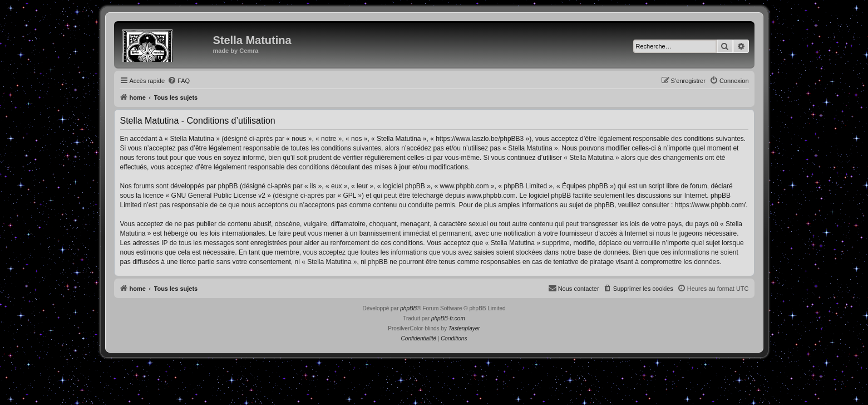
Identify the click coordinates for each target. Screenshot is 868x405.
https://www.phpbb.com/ (710, 205)
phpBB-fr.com (448, 318)
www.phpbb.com (491, 196)
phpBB (408, 308)
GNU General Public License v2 (218, 196)
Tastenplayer (464, 328)
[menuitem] (179, 81)
